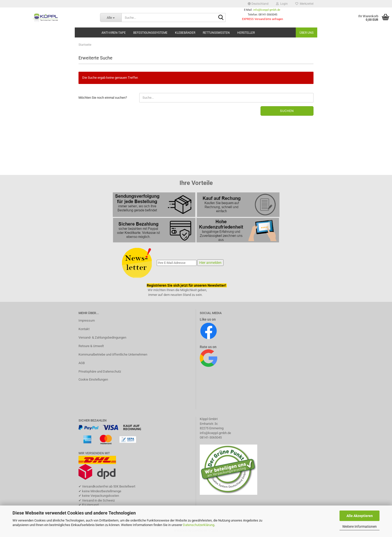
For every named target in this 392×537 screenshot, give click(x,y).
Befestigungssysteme (150, 33)
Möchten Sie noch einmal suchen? (103, 98)
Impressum (87, 320)
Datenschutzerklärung (199, 525)
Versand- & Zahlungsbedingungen (102, 337)
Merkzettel (304, 4)
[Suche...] (111, 17)
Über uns (306, 33)
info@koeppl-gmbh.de (267, 10)
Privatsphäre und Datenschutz (100, 371)
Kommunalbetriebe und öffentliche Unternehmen (113, 354)
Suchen (287, 111)
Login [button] (282, 4)
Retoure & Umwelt (91, 346)
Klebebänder (185, 33)
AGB (82, 363)
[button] (258, 4)
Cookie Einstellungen (93, 379)
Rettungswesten (216, 33)
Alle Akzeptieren (360, 516)
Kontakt (84, 329)
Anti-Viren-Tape (114, 33)
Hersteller (246, 33)
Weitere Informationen (359, 527)
